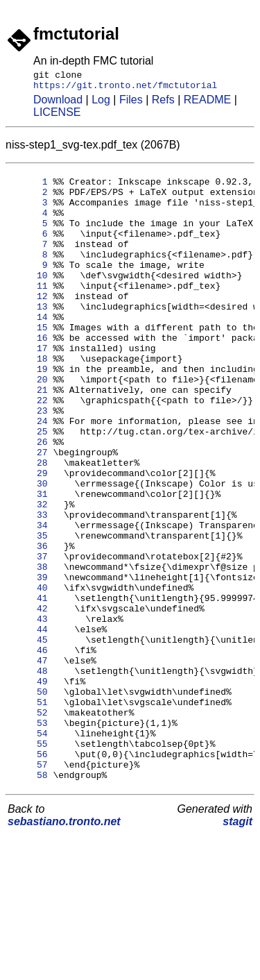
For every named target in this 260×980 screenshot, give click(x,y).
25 (29, 487)
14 (29, 350)
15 (29, 362)
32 (29, 575)
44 (29, 725)
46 (29, 750)
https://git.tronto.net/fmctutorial (125, 89)
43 (29, 712)
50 (29, 800)
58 (29, 899)
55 (29, 862)
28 (29, 525)
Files (131, 104)
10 (29, 300)
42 (29, 700)
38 (29, 650)
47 (29, 762)
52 (29, 825)
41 (29, 687)
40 (29, 675)
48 (29, 775)
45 (29, 737)
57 (29, 887)
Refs (163, 104)
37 (29, 637)
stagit (237, 946)
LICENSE (57, 116)
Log (101, 104)
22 (29, 450)
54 (29, 850)
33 (29, 587)
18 (29, 400)
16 (29, 375)
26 (29, 500)
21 (29, 437)
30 (29, 550)
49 (29, 787)
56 (29, 875)
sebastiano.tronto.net (64, 946)
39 (29, 662)
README (207, 104)
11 (29, 312)
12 (29, 325)
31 (29, 562)
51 (29, 812)
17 (29, 387)
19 (29, 412)
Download (58, 104)
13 (29, 337)
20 (29, 425)
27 (29, 512)
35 (29, 612)
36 (29, 625)
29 (29, 537)
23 (29, 462)
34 (29, 600)
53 (29, 837)
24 (29, 475)
